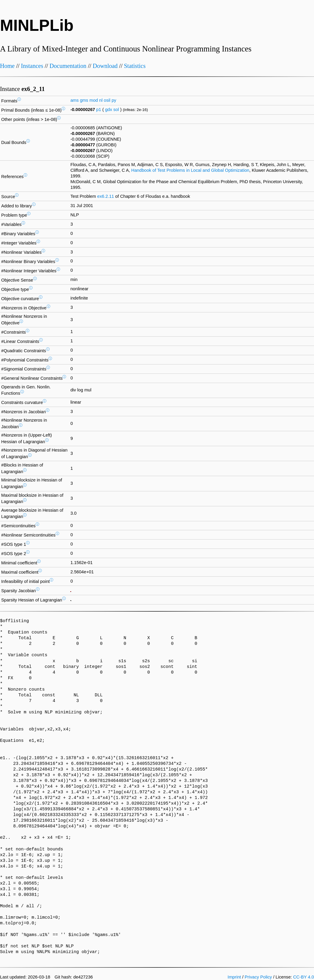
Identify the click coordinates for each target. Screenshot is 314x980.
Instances (32, 66)
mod (94, 100)
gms (84, 100)
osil (107, 100)
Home (7, 66)
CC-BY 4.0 (304, 977)
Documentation (68, 66)
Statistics (135, 66)
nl (101, 100)
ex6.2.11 (106, 196)
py (114, 100)
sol (116, 110)
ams (74, 100)
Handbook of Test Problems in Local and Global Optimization (190, 170)
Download (105, 66)
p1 (99, 110)
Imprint (234, 977)
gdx (109, 110)
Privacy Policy (258, 977)
